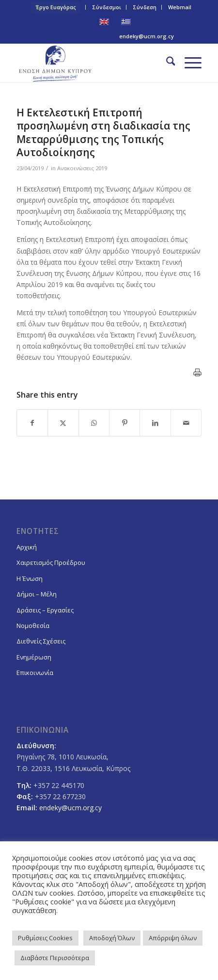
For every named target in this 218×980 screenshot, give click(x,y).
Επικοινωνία (35, 673)
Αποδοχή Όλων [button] (112, 938)
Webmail (180, 7)
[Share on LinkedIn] (155, 423)
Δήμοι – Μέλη (37, 594)
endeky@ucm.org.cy (147, 36)
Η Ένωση (30, 578)
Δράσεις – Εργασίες (45, 610)
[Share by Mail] (186, 423)
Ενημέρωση (34, 657)
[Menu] (188, 63)
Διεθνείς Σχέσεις (41, 641)
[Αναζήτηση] (166, 63)
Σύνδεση (145, 7)
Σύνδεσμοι (107, 7)
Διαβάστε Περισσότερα (55, 958)
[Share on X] (63, 423)
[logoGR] (91, 63)
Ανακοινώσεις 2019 (82, 168)
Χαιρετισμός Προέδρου (51, 562)
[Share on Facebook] (32, 423)
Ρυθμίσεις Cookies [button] (45, 938)
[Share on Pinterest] (125, 423)
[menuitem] (56, 7)
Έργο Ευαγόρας (56, 7)
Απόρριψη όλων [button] (173, 938)
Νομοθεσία (33, 626)
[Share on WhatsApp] (94, 423)
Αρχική (27, 547)
